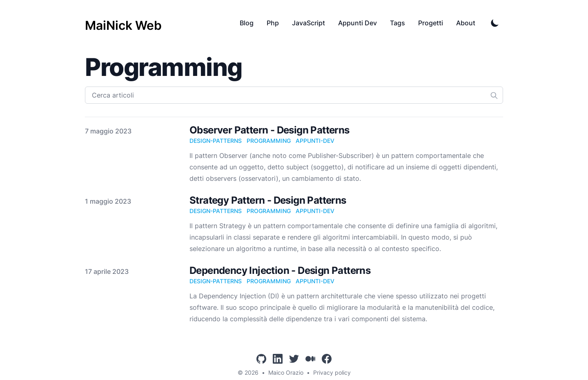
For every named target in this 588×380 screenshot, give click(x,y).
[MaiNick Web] (123, 23)
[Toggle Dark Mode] (495, 23)
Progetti (431, 23)
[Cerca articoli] (294, 95)
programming (269, 141)
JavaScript (308, 23)
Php (273, 23)
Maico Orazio (286, 372)
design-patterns (216, 141)
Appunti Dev (357, 23)
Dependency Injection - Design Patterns (280, 270)
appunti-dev (315, 141)
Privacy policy (332, 372)
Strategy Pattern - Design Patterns (268, 200)
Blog (247, 23)
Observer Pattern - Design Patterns (269, 130)
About (466, 23)
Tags (398, 23)
